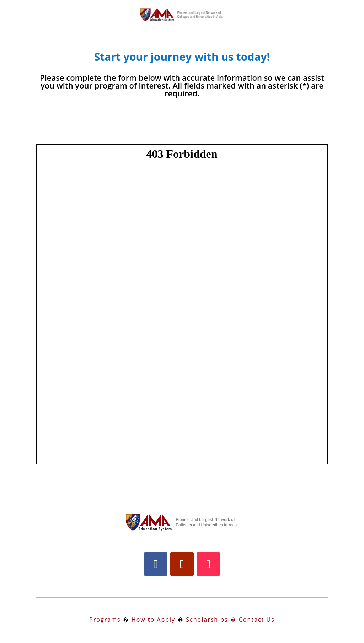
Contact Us (257, 620)
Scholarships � (210, 620)
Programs (105, 620)
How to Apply (153, 620)
